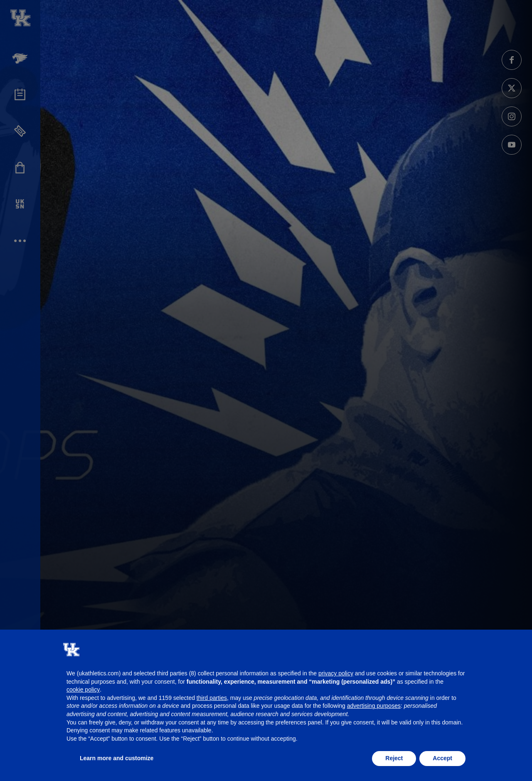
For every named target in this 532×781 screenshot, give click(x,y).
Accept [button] (442, 758)
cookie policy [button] (83, 690)
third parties (212, 698)
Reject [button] (394, 758)
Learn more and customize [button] (117, 758)
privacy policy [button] (336, 673)
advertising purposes (374, 706)
